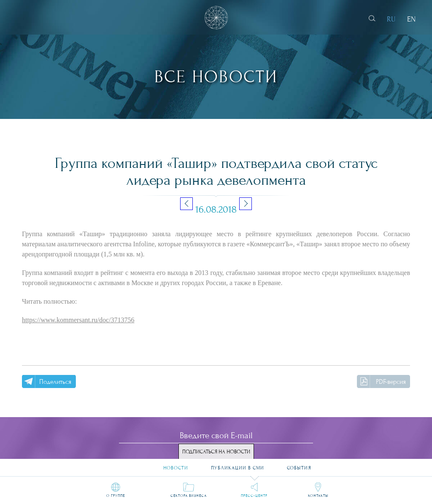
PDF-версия (391, 382)
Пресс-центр (254, 496)
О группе (116, 496)
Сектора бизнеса (189, 496)
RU (391, 19)
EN (411, 19)
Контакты (318, 496)
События (299, 465)
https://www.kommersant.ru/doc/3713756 (78, 320)
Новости (176, 465)
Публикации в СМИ (238, 465)
